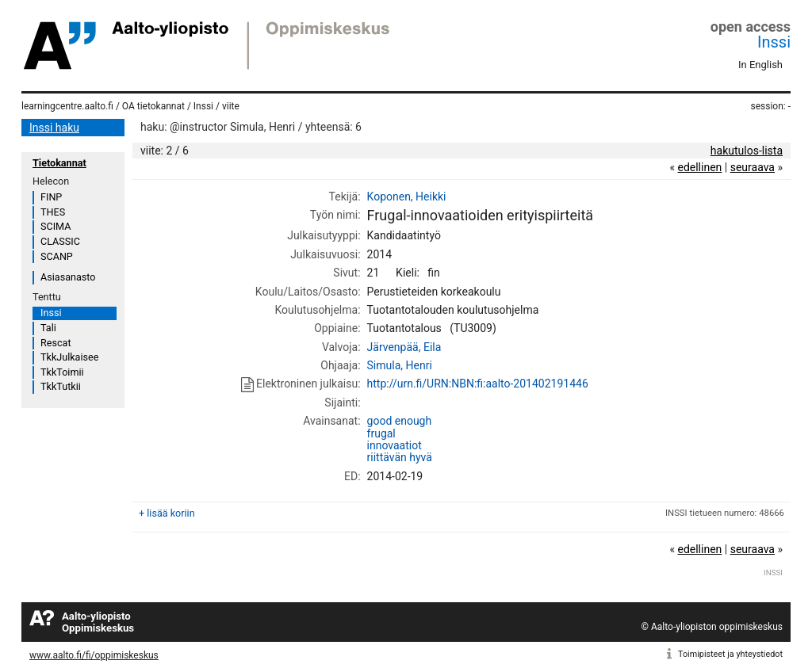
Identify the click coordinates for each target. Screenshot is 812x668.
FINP (51, 197)
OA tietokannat (153, 106)
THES (53, 212)
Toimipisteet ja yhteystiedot (730, 654)
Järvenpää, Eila (404, 347)
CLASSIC (60, 241)
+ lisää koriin (167, 513)
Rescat (56, 343)
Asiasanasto (68, 277)
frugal (381, 433)
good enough (400, 421)
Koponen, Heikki (407, 197)
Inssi (774, 42)
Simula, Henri (400, 365)
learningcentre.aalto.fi (67, 106)
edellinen (699, 167)
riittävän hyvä (400, 457)
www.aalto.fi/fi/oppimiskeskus (94, 655)
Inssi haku (54, 128)
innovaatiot (395, 445)
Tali (48, 328)
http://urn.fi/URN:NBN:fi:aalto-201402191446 (478, 384)
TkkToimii (62, 372)
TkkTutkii (61, 386)
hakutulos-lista (747, 151)
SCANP (57, 256)
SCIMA (56, 226)
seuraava (753, 167)
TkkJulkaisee (69, 357)
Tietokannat (59, 163)
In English (760, 65)
